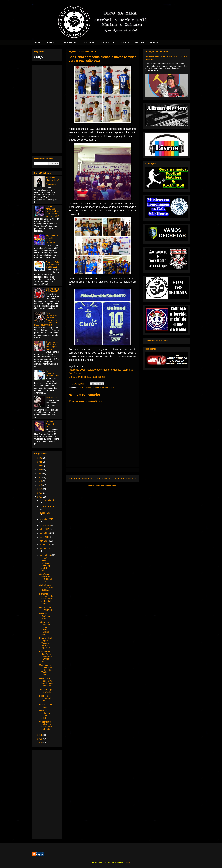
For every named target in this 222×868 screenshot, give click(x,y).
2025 (40, 458)
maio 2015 (45, 537)
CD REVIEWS (89, 42)
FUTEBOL (52, 42)
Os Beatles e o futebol (46, 706)
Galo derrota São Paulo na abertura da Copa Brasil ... (46, 656)
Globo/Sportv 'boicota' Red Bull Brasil (46, 588)
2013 (40, 739)
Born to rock (52, 397)
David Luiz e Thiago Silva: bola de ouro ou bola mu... (46, 682)
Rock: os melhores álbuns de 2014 (45, 714)
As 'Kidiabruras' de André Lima (53, 373)
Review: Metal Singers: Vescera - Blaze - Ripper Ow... (46, 643)
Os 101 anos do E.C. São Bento (87, 377)
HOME (38, 42)
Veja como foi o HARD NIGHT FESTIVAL (52, 239)
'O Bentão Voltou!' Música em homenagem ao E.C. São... (46, 564)
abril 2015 (44, 541)
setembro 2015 (46, 519)
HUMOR (154, 42)
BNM (81, 388)
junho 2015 (45, 533)
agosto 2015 (46, 525)
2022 (40, 470)
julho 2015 (45, 529)
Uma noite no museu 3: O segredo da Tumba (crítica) (46, 670)
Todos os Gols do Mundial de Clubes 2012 (53, 265)
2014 (40, 735)
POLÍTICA (140, 42)
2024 (40, 462)
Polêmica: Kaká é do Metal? (45, 616)
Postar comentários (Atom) (106, 486)
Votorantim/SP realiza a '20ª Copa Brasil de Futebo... (46, 725)
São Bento (109, 388)
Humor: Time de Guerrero (46, 609)
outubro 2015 (46, 513)
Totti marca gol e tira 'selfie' (46, 691)
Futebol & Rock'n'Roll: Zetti (51, 424)
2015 (40, 497)
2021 (40, 474)
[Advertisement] (47, 108)
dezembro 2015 (47, 500)
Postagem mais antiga (125, 479)
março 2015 (45, 545)
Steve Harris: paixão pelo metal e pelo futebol (52, 345)
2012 (40, 743)
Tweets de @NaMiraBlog (157, 340)
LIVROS (125, 42)
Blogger (127, 862)
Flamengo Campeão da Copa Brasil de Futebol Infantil (46, 599)
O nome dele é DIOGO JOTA (53, 290)
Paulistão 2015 (98, 388)
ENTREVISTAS (108, 42)
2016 (40, 493)
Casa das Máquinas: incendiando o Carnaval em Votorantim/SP (53, 211)
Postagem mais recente (80, 479)
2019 (40, 481)
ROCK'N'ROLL (70, 42)
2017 (40, 489)
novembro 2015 (47, 506)
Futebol (88, 388)
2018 (40, 485)
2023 (40, 466)
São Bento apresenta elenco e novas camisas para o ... (45, 628)
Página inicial (103, 479)
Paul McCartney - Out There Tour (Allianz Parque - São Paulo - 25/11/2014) (46, 319)
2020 (40, 477)
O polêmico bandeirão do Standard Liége (46, 578)
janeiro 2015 (46, 555)
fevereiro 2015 (46, 549)
